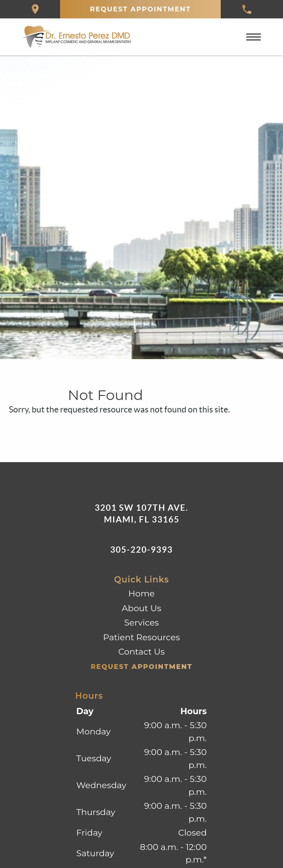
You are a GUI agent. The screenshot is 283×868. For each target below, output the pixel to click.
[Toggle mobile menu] (254, 37)
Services (141, 623)
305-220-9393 (141, 550)
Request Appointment (140, 9)
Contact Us (141, 652)
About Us (142, 608)
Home (141, 594)
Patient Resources (141, 637)
